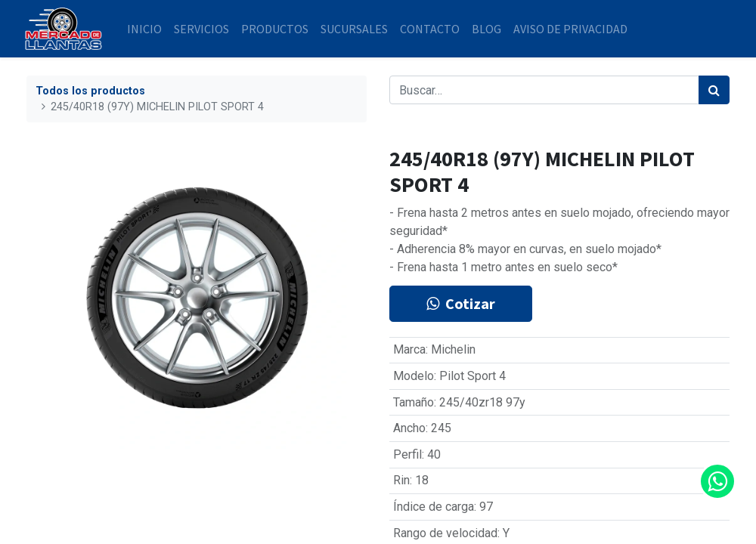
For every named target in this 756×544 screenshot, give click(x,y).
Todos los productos (90, 91)
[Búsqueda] (714, 90)
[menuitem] (147, 29)
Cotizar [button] (461, 303)
